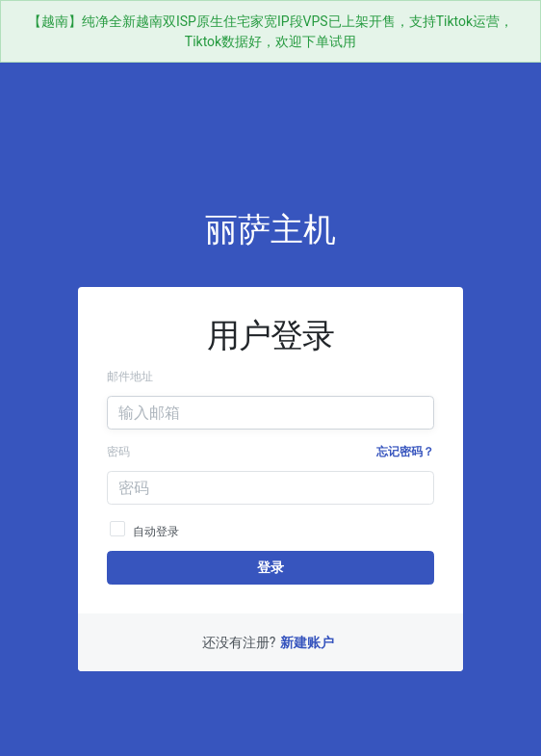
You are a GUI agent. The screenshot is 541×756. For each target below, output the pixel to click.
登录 (270, 567)
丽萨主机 (270, 229)
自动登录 (144, 528)
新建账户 (307, 642)
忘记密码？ (405, 452)
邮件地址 (130, 377)
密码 (118, 452)
